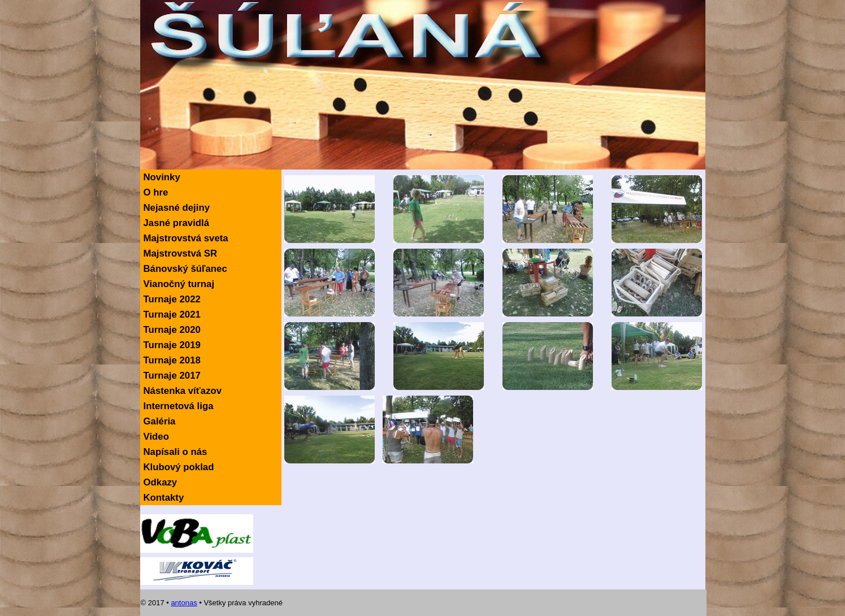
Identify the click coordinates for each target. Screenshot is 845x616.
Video (156, 437)
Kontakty (164, 498)
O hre (156, 192)
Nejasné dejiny (177, 208)
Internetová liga (179, 406)
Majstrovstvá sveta (186, 238)
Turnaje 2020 (172, 330)
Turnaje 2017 (172, 376)
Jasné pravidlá (177, 223)
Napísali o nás (175, 452)
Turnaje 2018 (172, 360)
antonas (184, 603)
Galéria (160, 421)
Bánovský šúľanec (185, 269)
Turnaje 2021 (172, 314)
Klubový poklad (179, 467)
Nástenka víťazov (183, 391)
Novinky (162, 177)
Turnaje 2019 (172, 345)
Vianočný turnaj (179, 284)
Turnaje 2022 (172, 299)
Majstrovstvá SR (181, 253)
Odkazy (161, 482)
